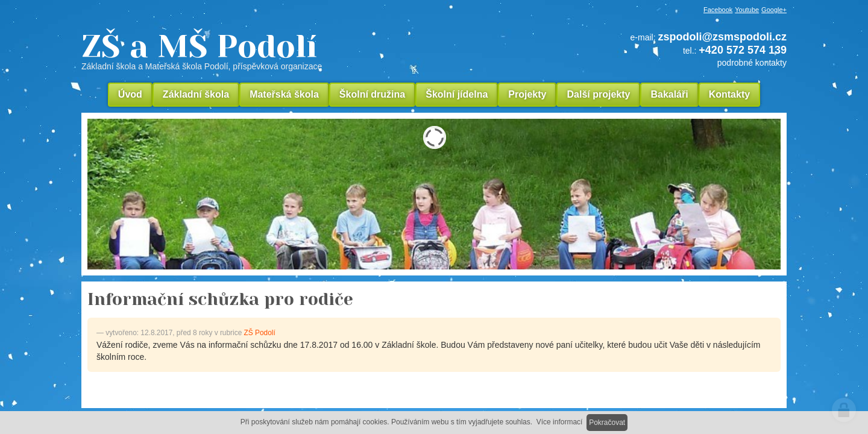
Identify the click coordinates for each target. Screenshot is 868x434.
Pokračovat (607, 423)
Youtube (747, 10)
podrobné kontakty (752, 63)
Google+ (774, 10)
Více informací (560, 422)
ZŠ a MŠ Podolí (283, 51)
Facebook (718, 10)
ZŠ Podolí (260, 333)
